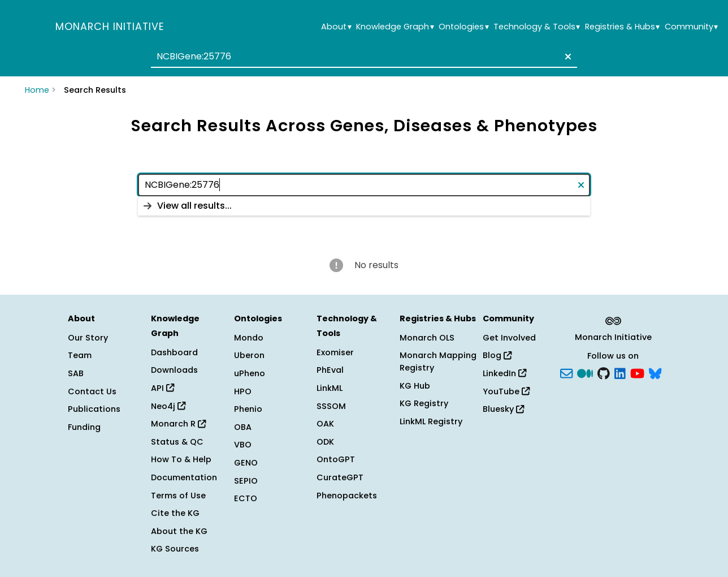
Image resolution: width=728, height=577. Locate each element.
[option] (364, 206)
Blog (497, 355)
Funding (84, 427)
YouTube (506, 391)
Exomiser (335, 352)
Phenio (248, 409)
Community (691, 27)
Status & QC (177, 442)
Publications (94, 409)
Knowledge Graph (395, 27)
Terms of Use (178, 496)
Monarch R (178, 424)
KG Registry (424, 403)
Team (80, 355)
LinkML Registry (431, 421)
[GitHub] (604, 373)
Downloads (174, 370)
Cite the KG (175, 513)
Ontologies (463, 27)
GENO (246, 463)
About (336, 27)
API (162, 388)
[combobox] (364, 57)
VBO (243, 445)
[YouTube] (637, 373)
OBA (243, 427)
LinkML (330, 388)
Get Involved (509, 338)
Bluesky (503, 409)
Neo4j (168, 406)
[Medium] (585, 373)
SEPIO (246, 481)
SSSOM (331, 406)
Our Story (88, 338)
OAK (325, 424)
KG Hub (415, 386)
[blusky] (655, 373)
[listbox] (364, 206)
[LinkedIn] (620, 373)
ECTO (246, 498)
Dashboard (174, 352)
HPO (243, 391)
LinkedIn (504, 373)
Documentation (184, 477)
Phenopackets (347, 496)
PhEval (330, 370)
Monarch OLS (427, 338)
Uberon (249, 355)
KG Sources (175, 549)
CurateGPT (340, 477)
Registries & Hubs (622, 27)
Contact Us (92, 391)
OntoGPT (336, 459)
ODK (325, 442)
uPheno (250, 373)
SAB (76, 373)
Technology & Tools (537, 27)
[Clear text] (566, 57)
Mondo (249, 338)
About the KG (179, 531)
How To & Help (181, 459)
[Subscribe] (566, 373)
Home (37, 90)
